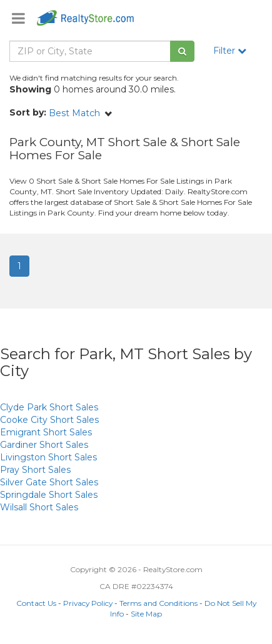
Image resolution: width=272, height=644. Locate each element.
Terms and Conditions (159, 603)
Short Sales (49, 407)
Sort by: (28, 112)
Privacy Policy (88, 603)
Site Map (146, 614)
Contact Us (36, 603)
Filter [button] (230, 51)
